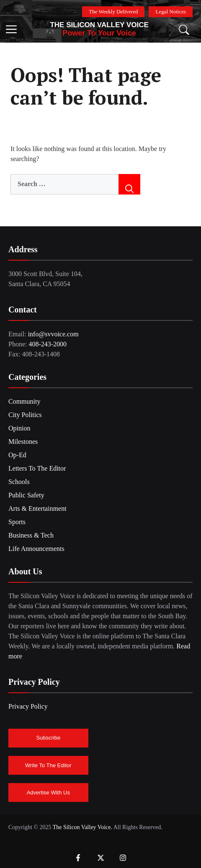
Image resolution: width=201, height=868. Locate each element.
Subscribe (48, 738)
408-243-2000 (48, 344)
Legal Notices (171, 12)
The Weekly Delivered (113, 12)
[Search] (129, 184)
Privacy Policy (28, 706)
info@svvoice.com (53, 334)
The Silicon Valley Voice (99, 25)
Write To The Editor (48, 765)
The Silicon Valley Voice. (82, 827)
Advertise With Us (48, 792)
